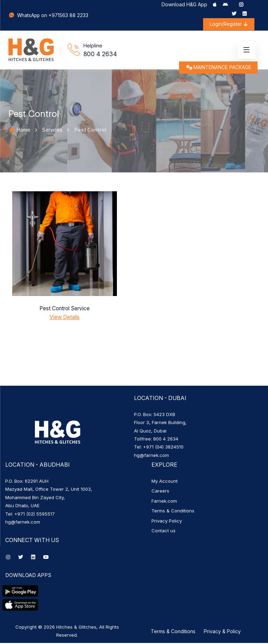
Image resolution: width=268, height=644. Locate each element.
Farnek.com (164, 502)
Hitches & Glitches (76, 628)
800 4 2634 (100, 55)
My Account (165, 482)
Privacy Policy (167, 522)
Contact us (163, 532)
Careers (160, 492)
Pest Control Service (65, 310)
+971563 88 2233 (70, 16)
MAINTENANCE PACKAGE (218, 70)
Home (19, 131)
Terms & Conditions (173, 512)
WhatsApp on (29, 16)
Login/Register (227, 24)
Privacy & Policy (222, 632)
